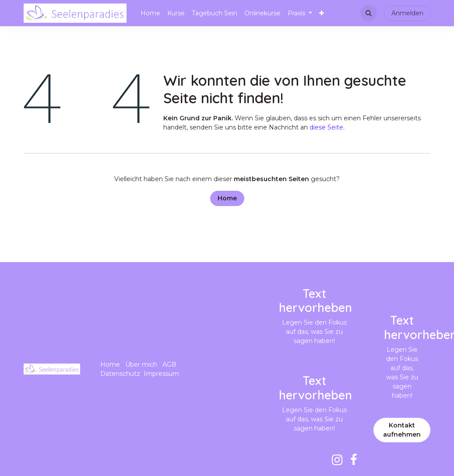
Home (227, 198)
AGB (169, 364)
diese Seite (326, 127)
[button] (369, 13)
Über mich (141, 364)
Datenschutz (120, 374)
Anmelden (407, 13)
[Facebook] (354, 460)
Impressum (161, 374)
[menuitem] (150, 13)
